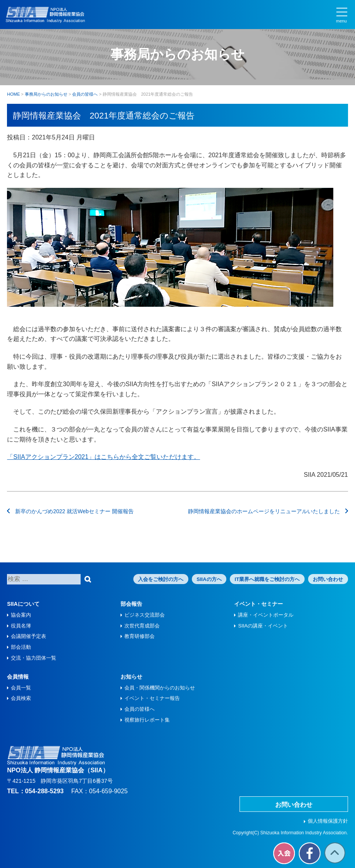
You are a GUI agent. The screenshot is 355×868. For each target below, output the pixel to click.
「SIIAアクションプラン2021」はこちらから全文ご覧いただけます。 (103, 457)
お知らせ (131, 677)
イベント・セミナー (258, 604)
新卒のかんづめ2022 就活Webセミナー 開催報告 (70, 511)
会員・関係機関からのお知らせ (160, 688)
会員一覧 (21, 688)
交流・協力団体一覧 (34, 658)
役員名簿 (21, 626)
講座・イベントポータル (266, 615)
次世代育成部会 (142, 626)
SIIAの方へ (209, 579)
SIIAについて (23, 604)
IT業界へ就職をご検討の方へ (267, 579)
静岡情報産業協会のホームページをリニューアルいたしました (268, 511)
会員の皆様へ (140, 709)
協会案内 (21, 615)
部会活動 (21, 647)
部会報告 (131, 604)
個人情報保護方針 (328, 821)
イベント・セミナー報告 (152, 698)
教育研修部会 (140, 636)
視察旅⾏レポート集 (147, 720)
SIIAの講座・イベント (263, 626)
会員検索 (21, 698)
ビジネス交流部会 (145, 615)
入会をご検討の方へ (161, 579)
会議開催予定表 (28, 636)
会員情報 (18, 677)
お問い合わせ (328, 579)
